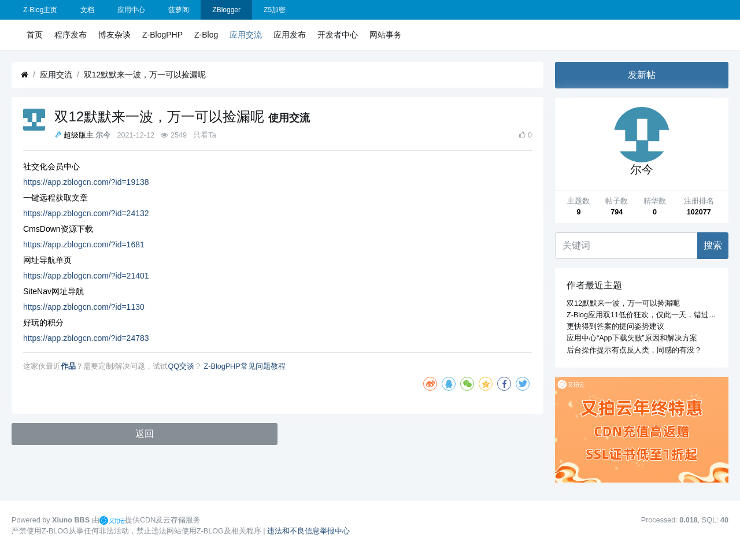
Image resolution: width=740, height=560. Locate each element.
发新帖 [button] (642, 75)
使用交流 (289, 118)
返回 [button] (145, 434)
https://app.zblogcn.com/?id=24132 (86, 213)
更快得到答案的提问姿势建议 (615, 327)
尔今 (103, 135)
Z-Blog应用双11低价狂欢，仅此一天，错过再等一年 (653, 315)
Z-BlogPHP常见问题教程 (245, 366)
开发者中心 (338, 35)
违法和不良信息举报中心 (308, 531)
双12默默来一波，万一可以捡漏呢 (145, 75)
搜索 (713, 245)
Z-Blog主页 (40, 10)
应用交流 (246, 35)
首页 (35, 35)
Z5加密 (275, 10)
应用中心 (131, 10)
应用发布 (290, 35)
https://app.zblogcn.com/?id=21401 (86, 276)
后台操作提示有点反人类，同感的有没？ (634, 350)
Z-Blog (206, 35)
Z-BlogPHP (162, 35)
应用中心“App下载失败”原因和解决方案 (632, 338)
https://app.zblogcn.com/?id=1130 (84, 307)
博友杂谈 (114, 35)
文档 (87, 10)
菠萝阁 (179, 10)
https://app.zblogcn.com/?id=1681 (84, 244)
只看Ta (204, 135)
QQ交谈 (182, 366)
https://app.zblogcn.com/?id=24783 (86, 338)
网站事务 (386, 35)
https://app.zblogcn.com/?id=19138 (86, 182)
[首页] (25, 75)
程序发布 (71, 35)
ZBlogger (226, 10)
